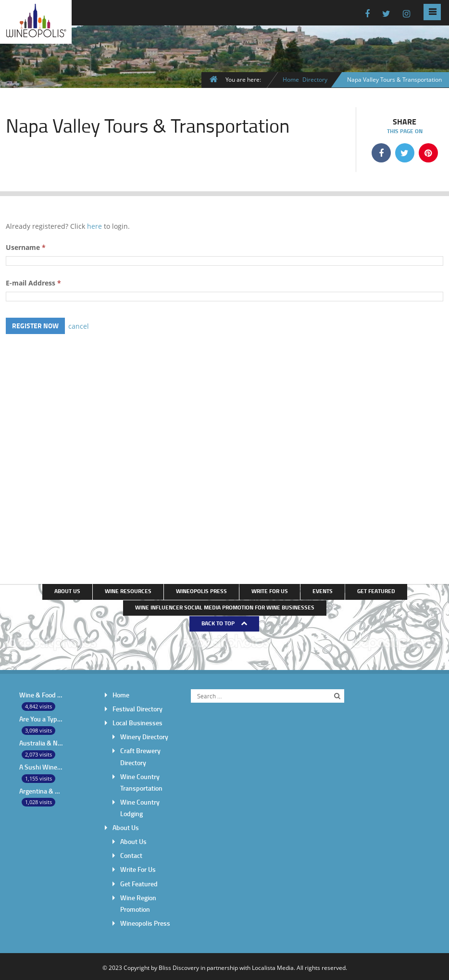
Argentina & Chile (41, 789)
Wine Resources (128, 590)
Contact (131, 854)
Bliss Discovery (179, 966)
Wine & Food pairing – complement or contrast (41, 694)
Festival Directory (137, 708)
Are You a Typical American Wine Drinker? (41, 718)
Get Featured (376, 590)
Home (291, 79)
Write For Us (270, 590)
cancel (79, 325)
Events (323, 590)
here (94, 226)
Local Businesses (137, 722)
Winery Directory (144, 736)
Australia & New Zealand (41, 742)
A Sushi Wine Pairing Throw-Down (41, 765)
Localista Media (273, 966)
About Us (67, 590)
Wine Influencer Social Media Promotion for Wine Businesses (225, 606)
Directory (315, 79)
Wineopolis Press (201, 590)
